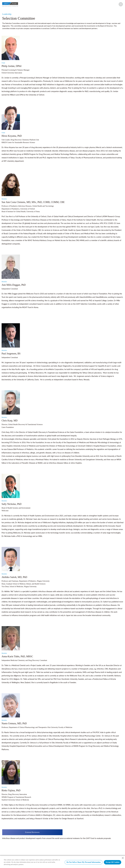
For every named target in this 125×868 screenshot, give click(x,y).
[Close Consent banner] (123, 858)
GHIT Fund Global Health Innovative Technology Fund (10, 5)
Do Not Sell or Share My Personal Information (83, 862)
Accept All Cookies (113, 862)
